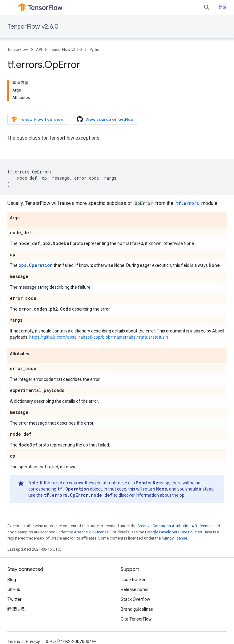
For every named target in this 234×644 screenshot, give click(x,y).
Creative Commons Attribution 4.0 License (174, 526)
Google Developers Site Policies (173, 532)
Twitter (14, 599)
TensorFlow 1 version (37, 119)
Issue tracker (133, 580)
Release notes (135, 589)
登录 (222, 7)
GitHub (14, 589)
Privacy (33, 642)
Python (96, 49)
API (39, 49)
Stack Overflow (135, 599)
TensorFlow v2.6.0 (33, 27)
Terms (14, 642)
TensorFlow (18, 49)
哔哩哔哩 (16, 609)
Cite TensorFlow (136, 619)
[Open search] (207, 7)
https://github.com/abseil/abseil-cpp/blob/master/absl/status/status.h (99, 337)
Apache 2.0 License (91, 532)
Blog (12, 580)
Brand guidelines (137, 609)
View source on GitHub (105, 119)
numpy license (174, 538)
